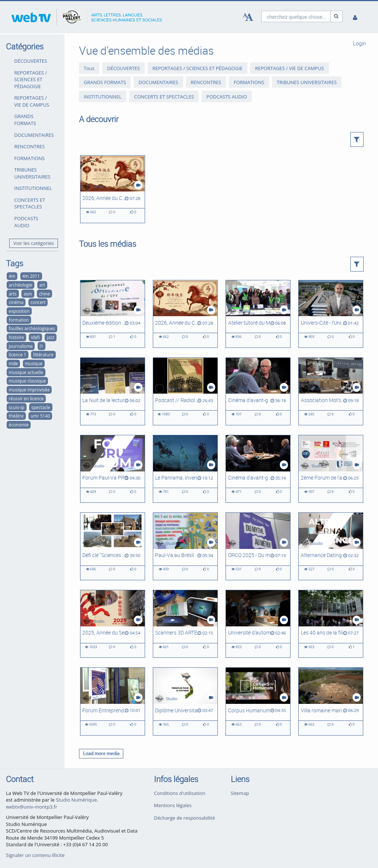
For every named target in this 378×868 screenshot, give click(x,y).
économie (19, 425)
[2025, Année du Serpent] (113, 624)
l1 (41, 346)
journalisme (21, 346)
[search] (296, 16)
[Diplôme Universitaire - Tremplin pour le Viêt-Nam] (185, 701)
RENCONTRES (30, 146)
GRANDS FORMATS (25, 120)
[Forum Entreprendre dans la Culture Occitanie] (113, 701)
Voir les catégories (34, 243)
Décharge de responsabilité (185, 818)
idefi (35, 337)
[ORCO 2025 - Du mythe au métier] (258, 546)
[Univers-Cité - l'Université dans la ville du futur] (331, 314)
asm (28, 294)
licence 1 (18, 355)
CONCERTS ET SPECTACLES (30, 203)
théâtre (16, 416)
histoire (16, 337)
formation (19, 320)
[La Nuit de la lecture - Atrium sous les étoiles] (113, 391)
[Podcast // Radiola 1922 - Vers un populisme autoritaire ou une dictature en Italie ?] (185, 391)
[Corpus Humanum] (258, 701)
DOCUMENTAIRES (34, 135)
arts (13, 294)
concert (38, 302)
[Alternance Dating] (331, 546)
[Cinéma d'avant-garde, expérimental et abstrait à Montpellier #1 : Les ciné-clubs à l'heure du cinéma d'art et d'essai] (258, 469)
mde (13, 363)
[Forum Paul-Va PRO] (113, 469)
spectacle (41, 407)
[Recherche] (337, 16)
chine (44, 294)
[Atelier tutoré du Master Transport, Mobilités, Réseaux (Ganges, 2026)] (258, 314)
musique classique (27, 381)
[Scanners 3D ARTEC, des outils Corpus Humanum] (185, 624)
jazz (51, 337)
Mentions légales (173, 805)
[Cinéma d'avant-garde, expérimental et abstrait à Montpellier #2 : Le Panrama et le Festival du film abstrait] (258, 391)
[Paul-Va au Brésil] (185, 546)
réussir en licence (26, 398)
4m (12, 276)
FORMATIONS (30, 158)
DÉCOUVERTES (31, 61)
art (42, 285)
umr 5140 (40, 416)
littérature (43, 355)
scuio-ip (17, 407)
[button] (357, 139)
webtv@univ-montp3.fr (32, 807)
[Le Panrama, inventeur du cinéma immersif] (185, 469)
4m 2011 (31, 276)
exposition (19, 311)
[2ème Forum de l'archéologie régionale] (331, 469)
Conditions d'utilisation (180, 793)
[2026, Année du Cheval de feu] (113, 189)
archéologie (20, 285)
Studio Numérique (76, 800)
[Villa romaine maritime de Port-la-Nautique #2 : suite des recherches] (331, 701)
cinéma (16, 302)
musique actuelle (26, 372)
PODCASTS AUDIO (26, 222)
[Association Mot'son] (331, 391)
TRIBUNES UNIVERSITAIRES (32, 173)
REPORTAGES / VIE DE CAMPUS (32, 101)
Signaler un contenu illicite (35, 855)
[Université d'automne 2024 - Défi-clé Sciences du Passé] (258, 624)
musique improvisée (29, 390)
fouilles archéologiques (32, 328)
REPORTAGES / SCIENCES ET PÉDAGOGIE (31, 79)
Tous (89, 68)
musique (33, 363)
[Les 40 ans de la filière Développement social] (331, 624)
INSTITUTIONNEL (33, 188)
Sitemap (240, 793)
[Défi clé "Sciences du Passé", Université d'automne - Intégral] (113, 546)
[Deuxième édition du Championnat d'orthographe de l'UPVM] (113, 314)
